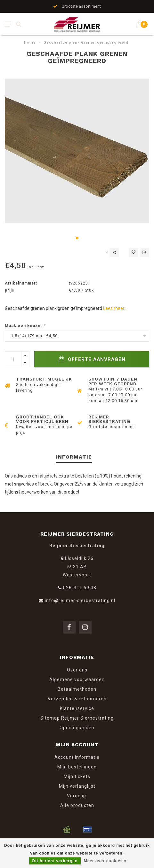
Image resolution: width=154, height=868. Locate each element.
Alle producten (77, 805)
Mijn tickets (77, 776)
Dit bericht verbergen (55, 861)
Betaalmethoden (77, 689)
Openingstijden (77, 728)
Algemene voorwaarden (77, 679)
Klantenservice (77, 708)
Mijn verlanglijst (77, 786)
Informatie (74, 457)
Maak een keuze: (25, 325)
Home (30, 43)
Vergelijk (77, 796)
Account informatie (77, 757)
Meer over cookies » (105, 861)
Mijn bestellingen (77, 767)
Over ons (77, 670)
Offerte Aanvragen (92, 359)
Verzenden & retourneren (77, 699)
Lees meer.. (115, 308)
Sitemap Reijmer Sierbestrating (77, 718)
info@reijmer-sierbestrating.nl (80, 601)
